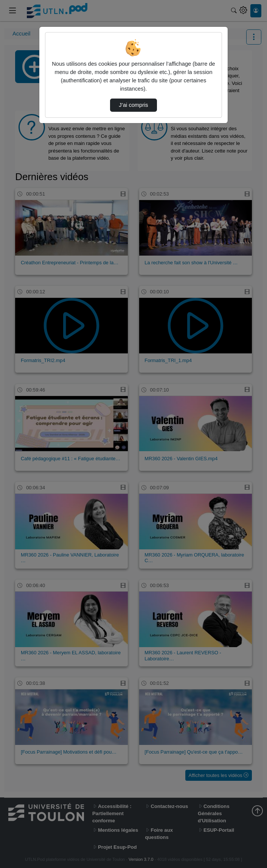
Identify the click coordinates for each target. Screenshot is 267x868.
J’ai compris (133, 105)
